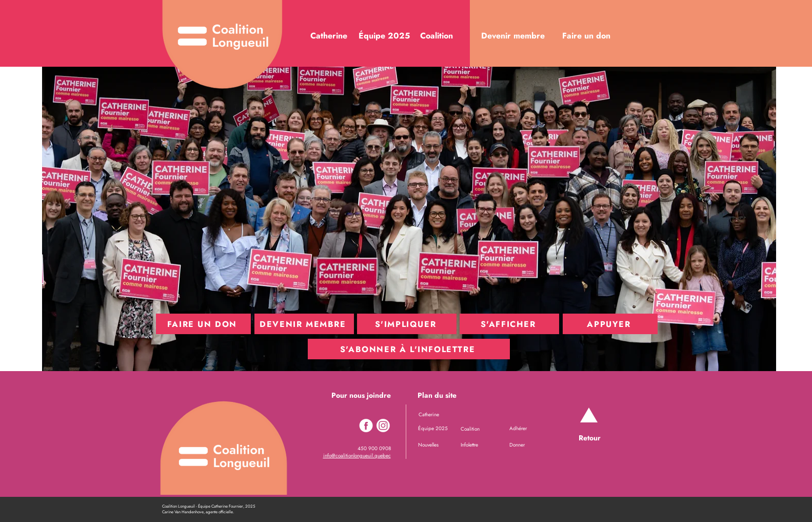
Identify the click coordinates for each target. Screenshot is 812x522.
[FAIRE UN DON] (203, 324)
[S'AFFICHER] (509, 324)
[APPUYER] (610, 324)
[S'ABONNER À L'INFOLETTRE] (409, 349)
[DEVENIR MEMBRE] (304, 324)
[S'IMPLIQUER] (407, 324)
